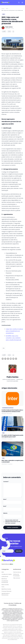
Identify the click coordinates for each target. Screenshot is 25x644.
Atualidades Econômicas (5, 582)
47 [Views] (4, 31)
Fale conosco (17, 578)
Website (5, 513)
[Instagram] (3, 359)
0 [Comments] (9, 31)
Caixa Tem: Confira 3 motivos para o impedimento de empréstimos (14, 331)
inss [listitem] (4, 348)
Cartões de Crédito (7, 574)
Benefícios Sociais (6, 589)
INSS (7, 8)
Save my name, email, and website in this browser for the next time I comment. (13, 522)
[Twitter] (13, 359)
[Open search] (19, 3)
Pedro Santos (12, 377)
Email (5, 506)
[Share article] (13, 31)
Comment (6, 482)
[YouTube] (11, 359)
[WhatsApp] (16, 359)
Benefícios (4, 579)
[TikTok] (8, 359)
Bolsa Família (5, 585)
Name (5, 499)
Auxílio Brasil (5, 577)
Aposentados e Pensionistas (6, 594)
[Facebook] (5, 359)
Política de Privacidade (16, 575)
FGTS (3, 587)
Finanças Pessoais (6, 591)
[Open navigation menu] (22, 3)
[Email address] (8, 551)
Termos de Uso (9, 603)
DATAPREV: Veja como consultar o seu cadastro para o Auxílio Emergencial (13, 338)
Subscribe (19, 551)
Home (3, 8)
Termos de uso (17, 572)
